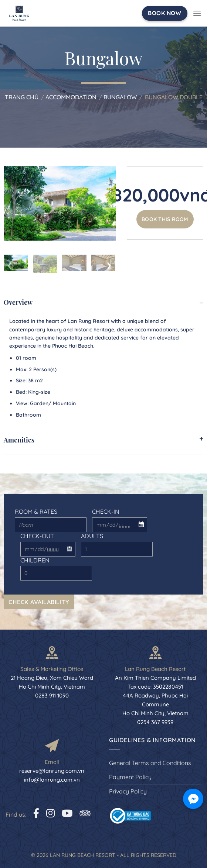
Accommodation (71, 97)
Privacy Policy (128, 791)
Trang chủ (22, 97)
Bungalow (120, 97)
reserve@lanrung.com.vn (52, 771)
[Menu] (197, 13)
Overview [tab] (103, 302)
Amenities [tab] (103, 440)
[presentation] (10, 264)
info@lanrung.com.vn (52, 780)
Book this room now (165, 222)
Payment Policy (130, 777)
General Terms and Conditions (150, 763)
